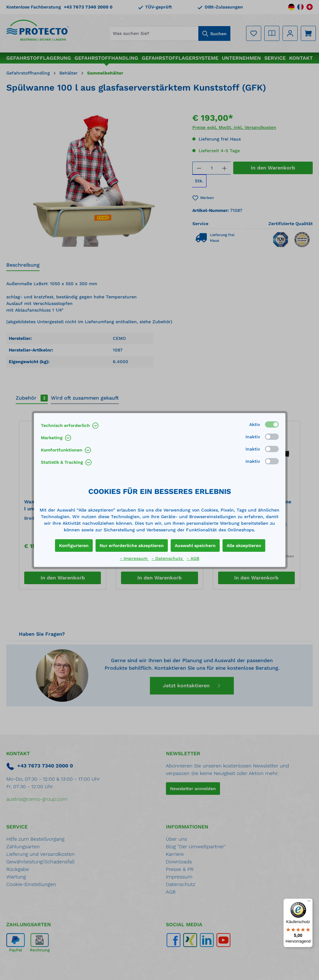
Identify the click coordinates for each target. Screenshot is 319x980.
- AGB (193, 558)
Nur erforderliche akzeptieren (132, 545)
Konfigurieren (74, 545)
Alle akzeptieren (244, 545)
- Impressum (134, 558)
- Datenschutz (168, 558)
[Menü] (309, 902)
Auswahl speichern (195, 545)
